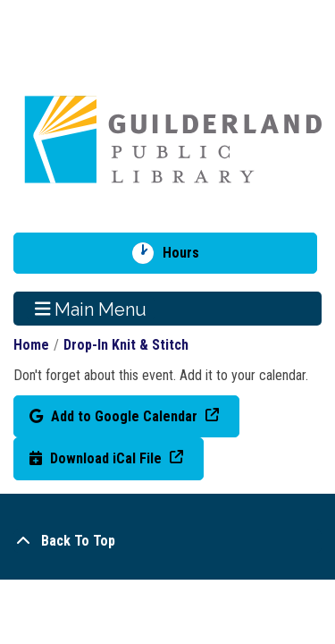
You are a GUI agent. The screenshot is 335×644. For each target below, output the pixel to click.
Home (31, 345)
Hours (187, 253)
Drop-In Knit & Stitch (126, 345)
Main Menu (91, 309)
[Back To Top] (167, 541)
